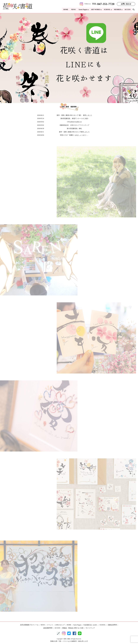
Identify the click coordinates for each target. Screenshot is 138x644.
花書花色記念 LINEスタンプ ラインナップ (74, 125)
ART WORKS (95, 10)
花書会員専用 (112, 625)
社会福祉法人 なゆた (90, 625)
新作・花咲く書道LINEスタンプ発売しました (74, 132)
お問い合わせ (126, 4)
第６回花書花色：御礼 (74, 129)
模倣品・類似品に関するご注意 (73, 628)
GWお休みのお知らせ (74, 122)
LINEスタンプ (60, 625)
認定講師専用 (48, 628)
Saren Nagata (82, 10)
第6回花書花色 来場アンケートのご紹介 (74, 119)
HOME (65, 10)
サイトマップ (90, 628)
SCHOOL (107, 10)
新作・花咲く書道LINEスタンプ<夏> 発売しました (74, 115)
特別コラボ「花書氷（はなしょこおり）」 (74, 135)
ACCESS (127, 10)
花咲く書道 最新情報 (69, 107)
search (134, 10)
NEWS (73, 10)
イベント (50, 625)
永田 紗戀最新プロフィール (29, 625)
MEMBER (117, 10)
